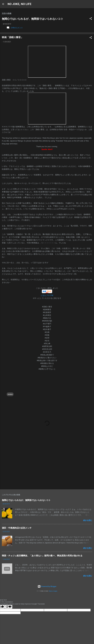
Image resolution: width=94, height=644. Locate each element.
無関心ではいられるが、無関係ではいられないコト (33, 19)
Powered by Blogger (47, 586)
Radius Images (53, 591)
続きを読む (88, 520)
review (10, 394)
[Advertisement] (47, 469)
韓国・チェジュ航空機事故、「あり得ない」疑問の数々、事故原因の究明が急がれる (42, 556)
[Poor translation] (9, 607)
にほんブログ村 (47, 295)
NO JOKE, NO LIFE (19, 4)
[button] (91, 19)
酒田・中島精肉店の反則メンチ (17, 528)
